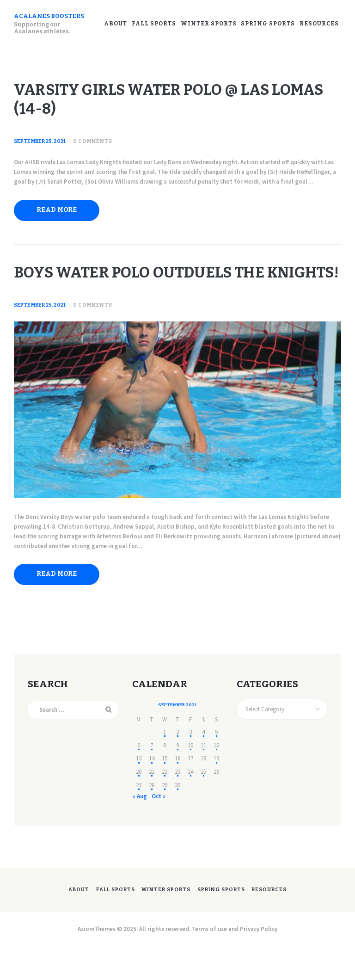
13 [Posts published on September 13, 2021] (139, 792)
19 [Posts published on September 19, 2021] (216, 792)
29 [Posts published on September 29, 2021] (165, 818)
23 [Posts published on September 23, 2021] (177, 805)
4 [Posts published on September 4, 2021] (203, 765)
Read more (61, 217)
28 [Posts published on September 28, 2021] (152, 818)
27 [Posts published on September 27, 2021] (139, 818)
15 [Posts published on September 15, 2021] (165, 792)
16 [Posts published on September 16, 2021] (177, 792)
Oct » (158, 829)
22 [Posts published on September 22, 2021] (165, 805)
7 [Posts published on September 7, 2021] (152, 778)
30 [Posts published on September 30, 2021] (177, 818)
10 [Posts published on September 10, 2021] (190, 778)
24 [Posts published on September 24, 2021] (190, 805)
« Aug (140, 829)
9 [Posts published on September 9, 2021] (177, 778)
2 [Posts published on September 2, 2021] (177, 765)
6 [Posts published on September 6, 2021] (139, 778)
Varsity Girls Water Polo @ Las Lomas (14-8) (171, 103)
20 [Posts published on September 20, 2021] (139, 805)
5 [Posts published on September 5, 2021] (216, 765)
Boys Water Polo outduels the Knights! (169, 293)
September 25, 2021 (39, 149)
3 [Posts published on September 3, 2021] (190, 765)
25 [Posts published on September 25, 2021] (203, 805)
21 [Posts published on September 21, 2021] (152, 805)
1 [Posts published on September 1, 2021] (165, 765)
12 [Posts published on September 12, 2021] (216, 778)
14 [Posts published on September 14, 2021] (152, 792)
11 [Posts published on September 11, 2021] (203, 778)
